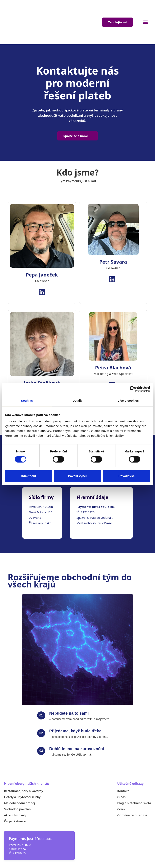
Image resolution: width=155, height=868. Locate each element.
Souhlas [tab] (27, 401)
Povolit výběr (77, 476)
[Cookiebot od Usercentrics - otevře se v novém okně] (133, 389)
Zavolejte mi (117, 10)
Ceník (121, 784)
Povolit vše (127, 476)
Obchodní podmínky (103, 858)
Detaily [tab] (77, 401)
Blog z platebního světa (134, 778)
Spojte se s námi (76, 111)
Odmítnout (28, 476)
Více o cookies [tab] (128, 401)
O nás (121, 772)
